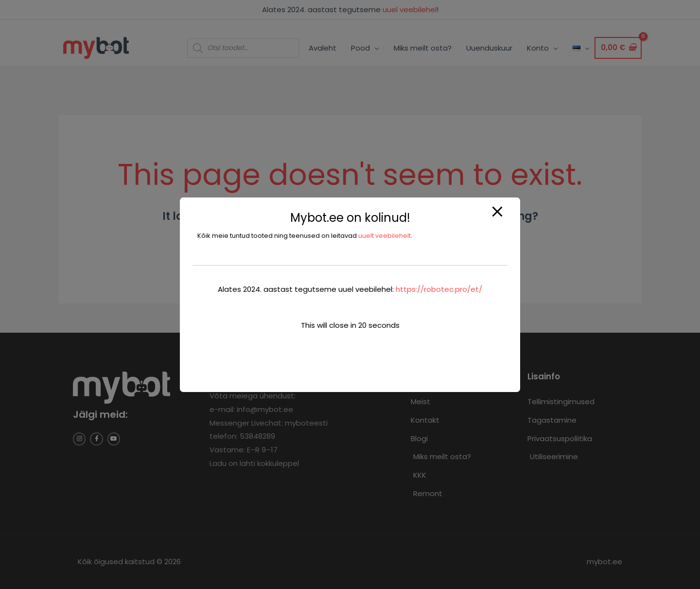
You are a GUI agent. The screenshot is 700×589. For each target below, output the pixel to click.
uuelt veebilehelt (385, 236)
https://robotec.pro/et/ (439, 289)
